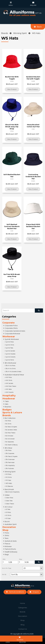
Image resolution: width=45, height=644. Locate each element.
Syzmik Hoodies (10, 354)
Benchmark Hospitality (12, 492)
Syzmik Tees (9, 348)
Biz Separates (10, 442)
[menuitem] (22, 603)
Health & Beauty (11, 552)
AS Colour (9, 507)
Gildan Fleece (10, 504)
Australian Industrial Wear (14, 375)
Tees (6, 538)
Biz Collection (10, 418)
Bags (7, 554)
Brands (7, 415)
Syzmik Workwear (12, 339)
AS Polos (8, 512)
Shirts (7, 535)
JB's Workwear (10, 363)
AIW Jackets (9, 383)
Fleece (7, 544)
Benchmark (9, 489)
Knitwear (8, 546)
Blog (22, 625)
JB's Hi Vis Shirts (10, 369)
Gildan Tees (9, 501)
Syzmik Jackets (10, 351)
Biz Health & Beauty (12, 445)
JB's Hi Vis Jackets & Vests (13, 372)
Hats (6, 404)
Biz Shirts (8, 424)
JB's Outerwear (10, 459)
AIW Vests (9, 389)
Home (22, 603)
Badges (7, 410)
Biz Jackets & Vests (11, 430)
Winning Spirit (10, 472)
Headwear (9, 399)
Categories (23, 608)
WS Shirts (9, 477)
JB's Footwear (10, 469)
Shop (5, 530)
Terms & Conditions (16, 592)
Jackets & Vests (11, 541)
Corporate (9, 323)
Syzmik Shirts (10, 345)
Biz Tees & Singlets (11, 427)
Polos (7, 533)
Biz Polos (8, 421)
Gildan (7, 495)
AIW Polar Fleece (11, 386)
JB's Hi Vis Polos (10, 366)
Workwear (9, 336)
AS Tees (8, 509)
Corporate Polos (11, 325)
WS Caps (8, 480)
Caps (7, 401)
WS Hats (9, 483)
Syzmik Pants (10, 360)
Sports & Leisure (12, 412)
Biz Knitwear (9, 436)
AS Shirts (8, 515)
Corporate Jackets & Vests (15, 331)
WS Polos (8, 474)
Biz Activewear (10, 439)
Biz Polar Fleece (10, 433)
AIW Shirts (9, 380)
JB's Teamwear (10, 462)
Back (39, 27)
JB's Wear (8, 448)
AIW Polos (9, 377)
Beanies (8, 407)
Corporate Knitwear (12, 334)
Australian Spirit (11, 524)
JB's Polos (8, 450)
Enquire (36, 592)
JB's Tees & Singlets (11, 456)
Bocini (7, 521)
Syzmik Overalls (10, 357)
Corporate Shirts (11, 328)
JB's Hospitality (10, 466)
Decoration (9, 527)
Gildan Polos (9, 498)
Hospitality (9, 396)
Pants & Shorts (10, 549)
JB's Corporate (10, 453)
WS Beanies (9, 486)
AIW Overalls (9, 392)
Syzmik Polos (10, 342)
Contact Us (23, 629)
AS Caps (8, 518)
